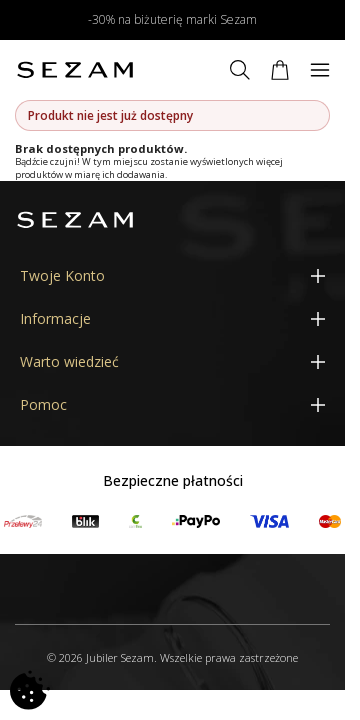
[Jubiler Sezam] (75, 70)
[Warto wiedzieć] (172, 361)
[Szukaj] (240, 70)
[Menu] (320, 70)
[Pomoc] (172, 404)
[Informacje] (172, 318)
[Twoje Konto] (172, 275)
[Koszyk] (280, 70)
